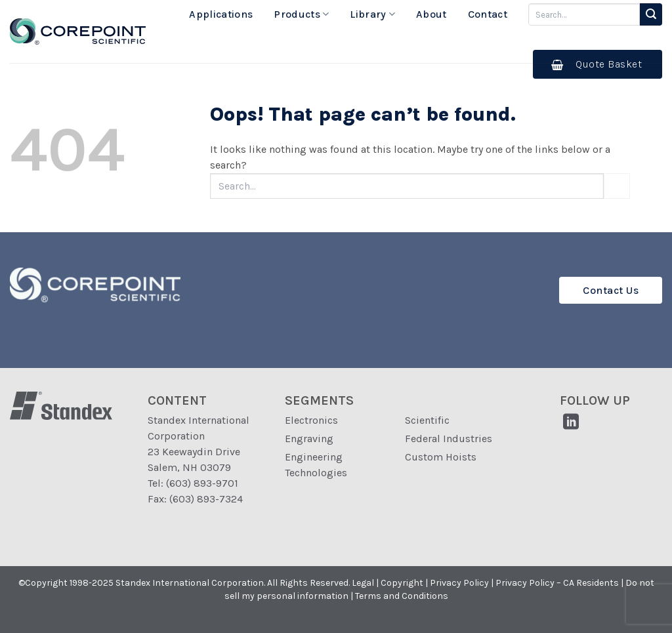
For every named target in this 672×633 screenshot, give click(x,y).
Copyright (402, 583)
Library (372, 14)
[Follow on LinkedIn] (571, 423)
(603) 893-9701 (202, 483)
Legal (363, 583)
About (431, 14)
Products (301, 14)
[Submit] (651, 14)
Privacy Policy (459, 583)
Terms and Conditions (402, 596)
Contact (488, 14)
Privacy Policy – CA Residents (557, 583)
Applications (221, 14)
